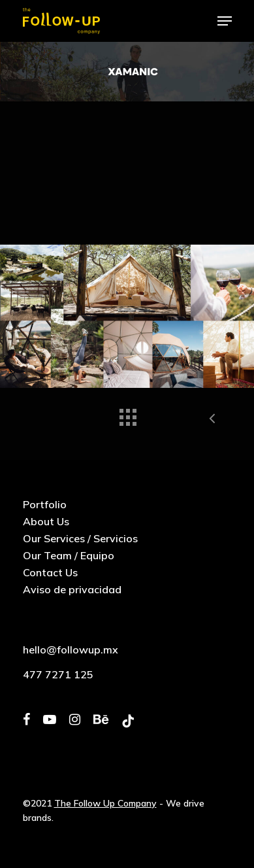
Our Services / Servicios (80, 538)
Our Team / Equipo (69, 555)
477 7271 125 (58, 674)
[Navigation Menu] (225, 21)
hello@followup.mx (71, 650)
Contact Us (50, 572)
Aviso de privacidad (72, 589)
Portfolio (45, 504)
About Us (46, 521)
